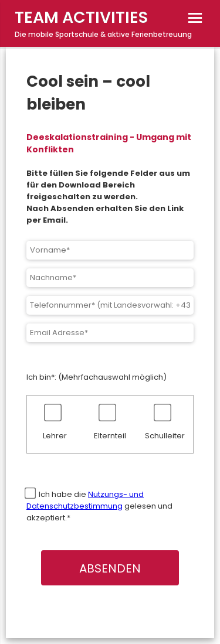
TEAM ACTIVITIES (81, 17)
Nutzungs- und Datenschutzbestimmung (85, 500)
